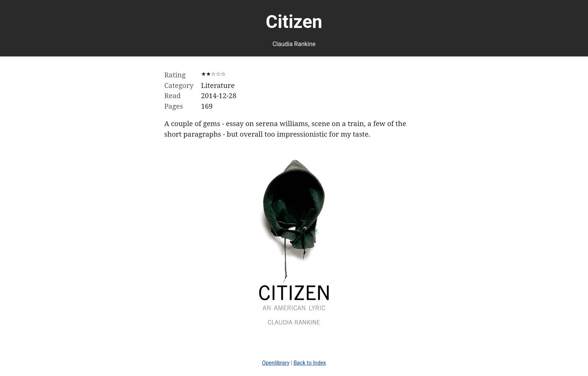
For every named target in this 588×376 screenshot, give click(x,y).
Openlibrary (276, 363)
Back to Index (310, 363)
